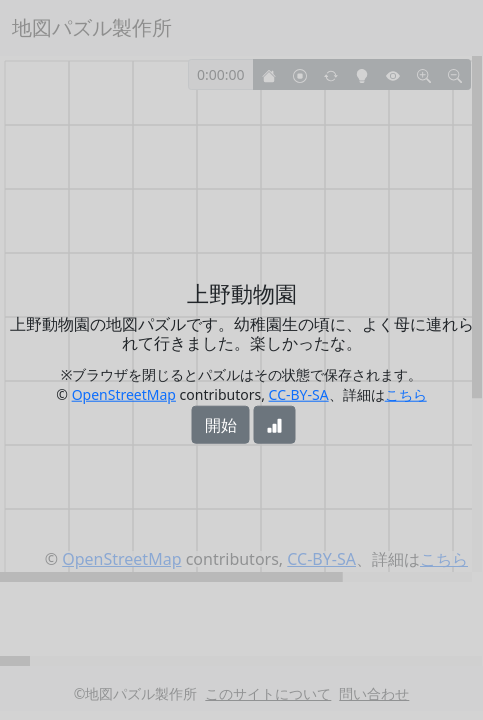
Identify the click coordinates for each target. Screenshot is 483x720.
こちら (406, 393)
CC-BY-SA (299, 393)
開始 (221, 424)
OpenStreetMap (124, 393)
